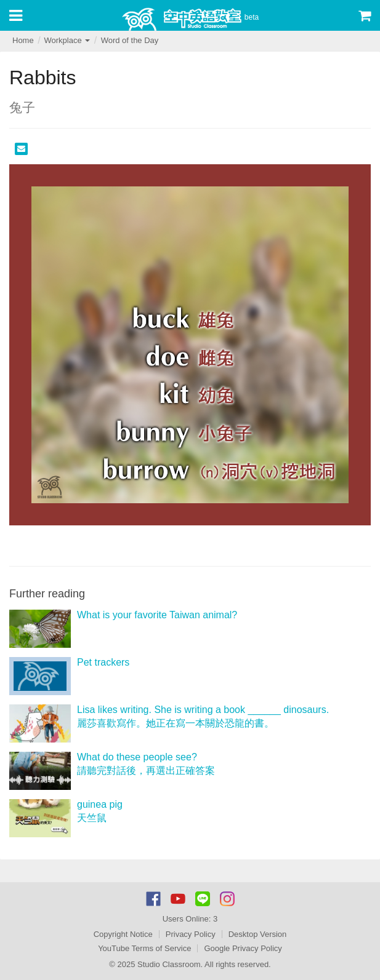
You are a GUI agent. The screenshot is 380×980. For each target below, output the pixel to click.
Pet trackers (103, 662)
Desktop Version (258, 934)
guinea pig (100, 804)
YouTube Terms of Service (144, 948)
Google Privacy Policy (243, 948)
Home (23, 40)
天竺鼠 (92, 818)
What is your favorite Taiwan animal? (157, 615)
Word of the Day (130, 40)
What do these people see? (137, 757)
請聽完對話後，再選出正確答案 (146, 771)
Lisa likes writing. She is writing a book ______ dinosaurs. (203, 710)
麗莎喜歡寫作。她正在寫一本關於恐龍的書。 (176, 723)
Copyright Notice (123, 934)
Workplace (67, 40)
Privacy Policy (191, 934)
